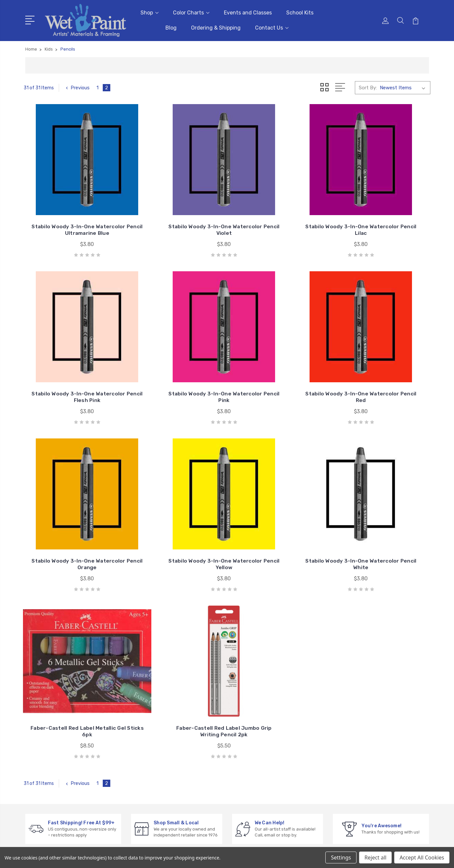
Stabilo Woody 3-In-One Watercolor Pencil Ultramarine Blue (71, 215)
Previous (77, 86)
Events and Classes (248, 12)
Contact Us (272, 27)
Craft (364, 735)
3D (361, 706)
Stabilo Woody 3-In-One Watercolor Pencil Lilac (279, 218)
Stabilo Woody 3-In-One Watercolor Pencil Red (175, 369)
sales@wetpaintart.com (62, 738)
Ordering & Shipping (216, 27)
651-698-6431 (51, 726)
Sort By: (368, 86)
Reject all (375, 857)
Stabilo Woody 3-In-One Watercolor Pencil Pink (71, 369)
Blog (171, 27)
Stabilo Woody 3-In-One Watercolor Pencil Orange (279, 369)
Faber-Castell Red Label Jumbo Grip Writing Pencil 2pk (279, 519)
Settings (341, 857)
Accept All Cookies (422, 857)
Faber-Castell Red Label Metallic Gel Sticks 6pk (175, 519)
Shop (150, 12)
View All (367, 765)
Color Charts (191, 12)
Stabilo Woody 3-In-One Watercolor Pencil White (71, 519)
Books (365, 725)
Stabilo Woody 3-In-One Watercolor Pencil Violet (175, 218)
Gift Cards (370, 696)
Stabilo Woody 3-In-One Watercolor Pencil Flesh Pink (383, 218)
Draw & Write (373, 745)
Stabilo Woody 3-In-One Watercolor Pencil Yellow (383, 369)
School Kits (300, 12)
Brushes (367, 716)
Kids (363, 755)
